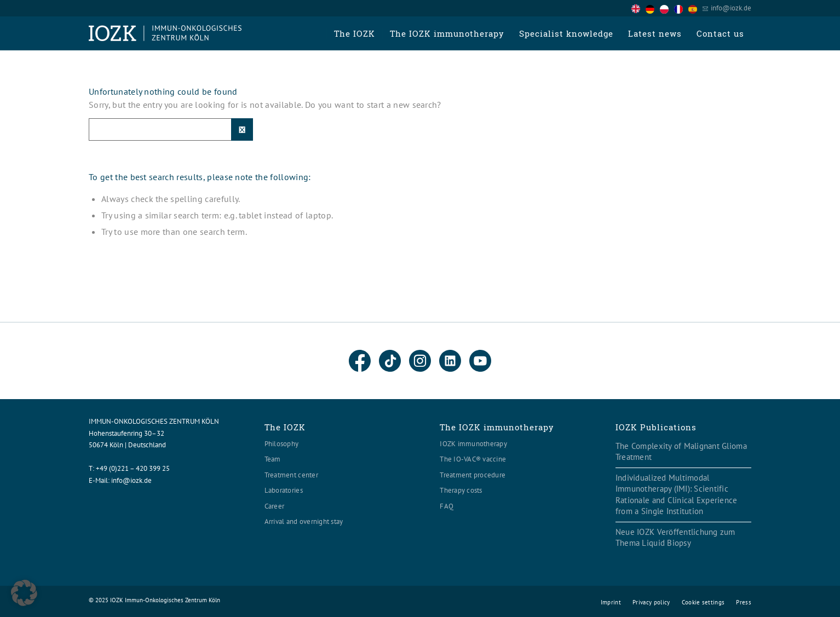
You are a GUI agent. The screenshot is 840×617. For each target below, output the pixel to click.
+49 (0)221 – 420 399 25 (133, 468)
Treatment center (291, 475)
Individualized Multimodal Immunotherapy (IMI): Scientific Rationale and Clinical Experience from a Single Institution (677, 495)
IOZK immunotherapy (473, 444)
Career (275, 506)
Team (273, 459)
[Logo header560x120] (165, 33)
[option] (653, 9)
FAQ (447, 506)
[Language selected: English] (667, 8)
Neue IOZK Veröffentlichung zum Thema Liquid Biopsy (675, 538)
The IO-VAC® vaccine (473, 459)
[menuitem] (354, 33)
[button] (24, 593)
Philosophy (282, 444)
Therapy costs (461, 490)
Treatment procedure (473, 475)
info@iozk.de (731, 8)
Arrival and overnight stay (304, 521)
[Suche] (171, 129)
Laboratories (284, 490)
